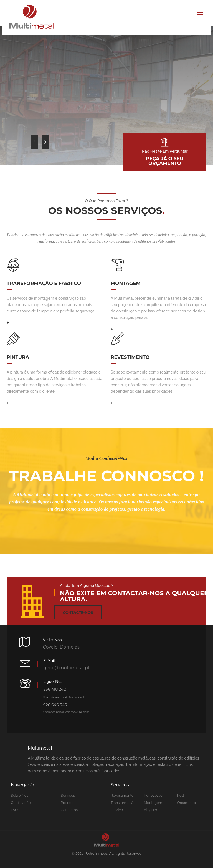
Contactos (69, 810)
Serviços (68, 795)
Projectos (69, 803)
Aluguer (151, 810)
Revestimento (122, 795)
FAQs (15, 810)
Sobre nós (20, 795)
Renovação (153, 795)
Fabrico (117, 810)
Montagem (153, 803)
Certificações (22, 803)
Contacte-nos (78, 612)
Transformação (123, 803)
